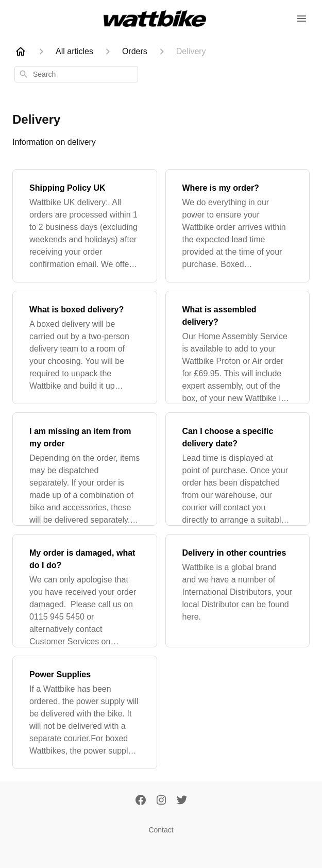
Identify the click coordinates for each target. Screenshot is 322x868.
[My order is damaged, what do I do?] (85, 591)
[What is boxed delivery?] (85, 347)
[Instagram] (161, 801)
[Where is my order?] (238, 226)
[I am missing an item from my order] (85, 469)
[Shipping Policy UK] (85, 226)
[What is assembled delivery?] (238, 347)
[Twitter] (182, 801)
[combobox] (76, 74)
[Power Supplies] (85, 712)
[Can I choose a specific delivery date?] (238, 469)
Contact (161, 830)
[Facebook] (141, 801)
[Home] (21, 52)
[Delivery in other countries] (238, 591)
